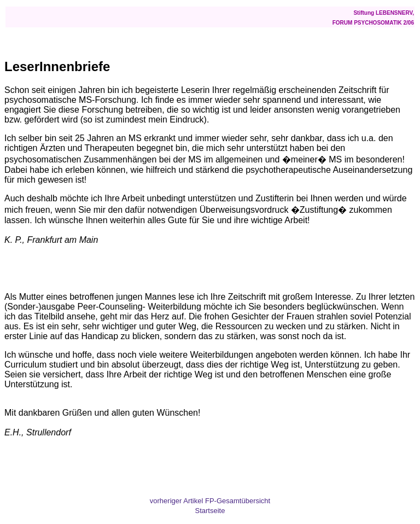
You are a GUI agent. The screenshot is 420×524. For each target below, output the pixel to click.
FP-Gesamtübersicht (238, 501)
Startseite (210, 511)
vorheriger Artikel (177, 501)
